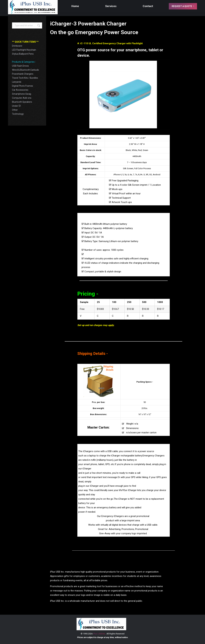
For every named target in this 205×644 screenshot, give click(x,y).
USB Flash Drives (20, 66)
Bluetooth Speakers (22, 102)
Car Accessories (20, 90)
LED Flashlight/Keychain (24, 50)
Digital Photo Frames (23, 86)
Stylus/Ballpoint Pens (23, 54)
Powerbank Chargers (23, 74)
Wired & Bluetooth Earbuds (25, 70)
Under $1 (17, 106)
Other (15, 110)
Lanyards (17, 82)
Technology (18, 114)
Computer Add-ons (22, 98)
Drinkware (17, 46)
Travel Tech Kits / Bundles (25, 78)
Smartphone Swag (22, 94)
